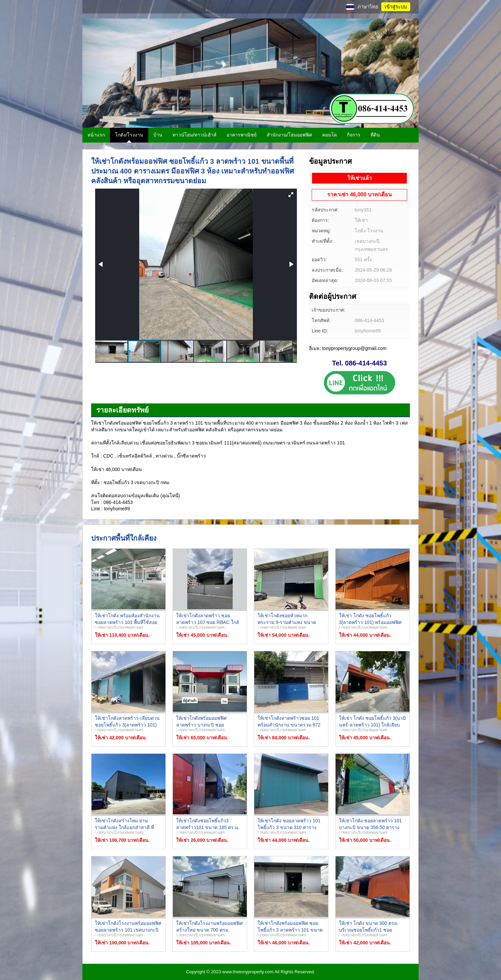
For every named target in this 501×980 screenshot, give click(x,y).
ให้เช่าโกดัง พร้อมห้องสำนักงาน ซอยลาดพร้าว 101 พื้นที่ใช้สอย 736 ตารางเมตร (127, 622)
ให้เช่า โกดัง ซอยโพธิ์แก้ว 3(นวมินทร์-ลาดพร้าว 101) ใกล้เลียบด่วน (372, 725)
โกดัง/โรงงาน (129, 135)
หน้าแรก (96, 135)
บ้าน (158, 135)
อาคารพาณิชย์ (242, 135)
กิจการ (354, 135)
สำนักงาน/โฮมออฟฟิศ (289, 135)
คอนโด (330, 135)
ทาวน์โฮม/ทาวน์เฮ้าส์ (195, 135)
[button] (291, 195)
